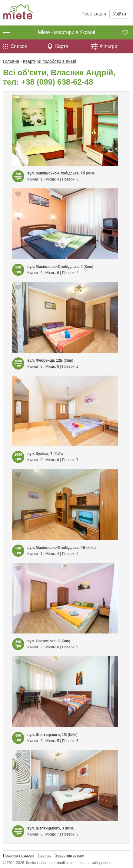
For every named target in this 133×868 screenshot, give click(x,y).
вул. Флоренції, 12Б (45, 360)
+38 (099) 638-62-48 (57, 82)
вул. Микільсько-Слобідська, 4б (56, 173)
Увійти (119, 14)
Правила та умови (18, 856)
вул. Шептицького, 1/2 (47, 735)
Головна (11, 61)
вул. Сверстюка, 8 (43, 641)
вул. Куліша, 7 (40, 454)
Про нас (45, 856)
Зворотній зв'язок (70, 856)
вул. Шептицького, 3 (46, 828)
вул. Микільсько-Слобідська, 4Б (56, 548)
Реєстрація (94, 14)
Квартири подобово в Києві (50, 61)
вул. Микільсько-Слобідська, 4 (55, 267)
